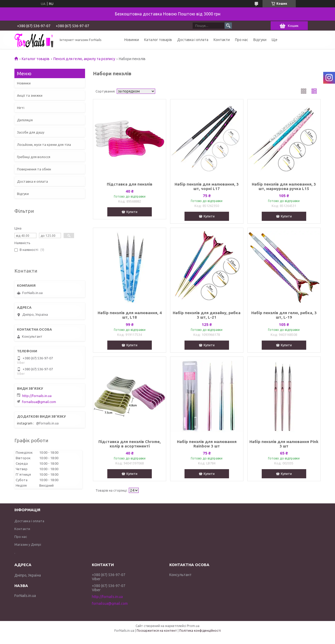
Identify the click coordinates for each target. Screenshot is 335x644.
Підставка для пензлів (130, 184)
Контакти (222, 40)
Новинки (132, 40)
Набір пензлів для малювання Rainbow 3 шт (207, 444)
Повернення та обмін (34, 169)
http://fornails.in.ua (37, 396)
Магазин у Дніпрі (28, 544)
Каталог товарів (158, 40)
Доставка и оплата (32, 181)
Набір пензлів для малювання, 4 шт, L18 (130, 315)
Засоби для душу (31, 132)
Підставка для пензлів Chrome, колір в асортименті (130, 444)
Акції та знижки (30, 95)
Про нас (242, 40)
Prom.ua (193, 626)
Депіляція (25, 120)
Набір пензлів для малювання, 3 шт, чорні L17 (207, 186)
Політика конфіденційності (200, 631)
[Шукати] (228, 26)
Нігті (21, 108)
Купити (132, 212)
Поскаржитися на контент (157, 631)
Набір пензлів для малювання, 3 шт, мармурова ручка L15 (284, 186)
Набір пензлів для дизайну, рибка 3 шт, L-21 (207, 315)
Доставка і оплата (193, 40)
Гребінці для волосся (34, 157)
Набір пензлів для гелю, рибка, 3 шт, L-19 (284, 315)
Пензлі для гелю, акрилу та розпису (84, 59)
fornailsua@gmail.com (39, 402)
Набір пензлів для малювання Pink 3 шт (284, 444)
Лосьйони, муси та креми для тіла (44, 145)
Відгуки (260, 40)
